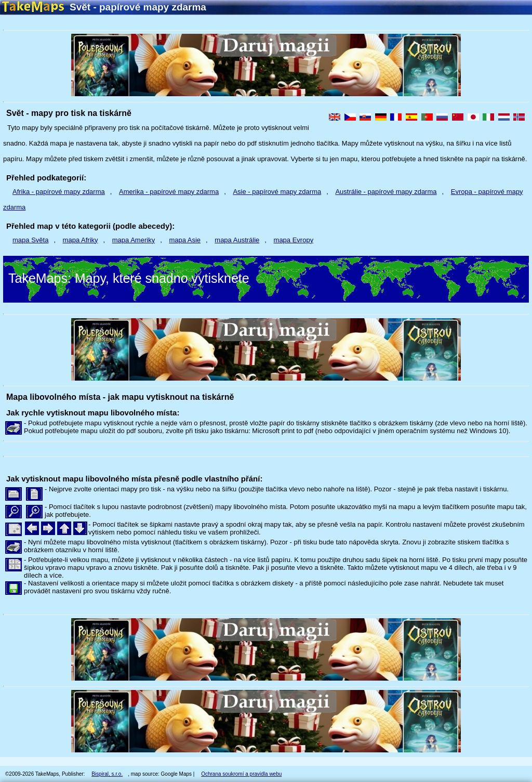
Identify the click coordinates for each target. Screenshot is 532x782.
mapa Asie (185, 240)
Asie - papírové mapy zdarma (277, 192)
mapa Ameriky (134, 240)
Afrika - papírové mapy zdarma (59, 192)
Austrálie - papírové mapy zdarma (386, 192)
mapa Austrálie (237, 240)
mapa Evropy (294, 240)
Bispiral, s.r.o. (107, 774)
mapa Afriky (81, 240)
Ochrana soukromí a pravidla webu (241, 774)
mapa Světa (30, 240)
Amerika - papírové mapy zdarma (169, 192)
